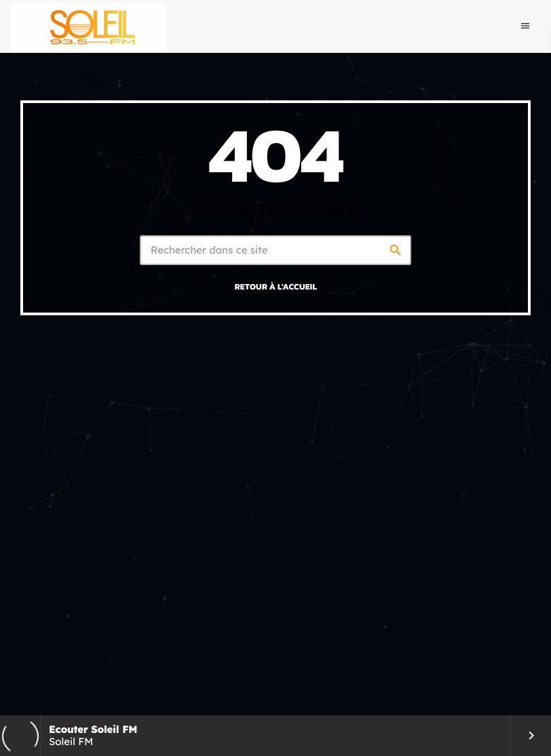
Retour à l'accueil (276, 286)
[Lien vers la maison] (89, 26)
